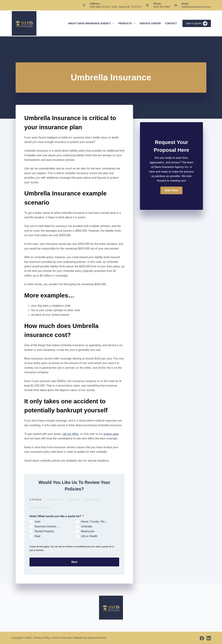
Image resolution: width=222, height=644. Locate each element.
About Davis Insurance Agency (92, 23)
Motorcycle (88, 531)
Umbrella (87, 526)
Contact (171, 23)
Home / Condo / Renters (96, 522)
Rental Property (44, 531)
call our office (70, 434)
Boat (38, 536)
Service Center (150, 23)
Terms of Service (62, 637)
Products (127, 23)
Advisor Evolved (97, 637)
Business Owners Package (49, 526)
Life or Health (89, 536)
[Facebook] (202, 638)
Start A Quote (197, 23)
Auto (38, 522)
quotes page (111, 434)
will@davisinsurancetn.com (196, 7)
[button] (171, 190)
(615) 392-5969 (162, 7)
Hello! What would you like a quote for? (57, 516)
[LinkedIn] (209, 638)
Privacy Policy (42, 637)
